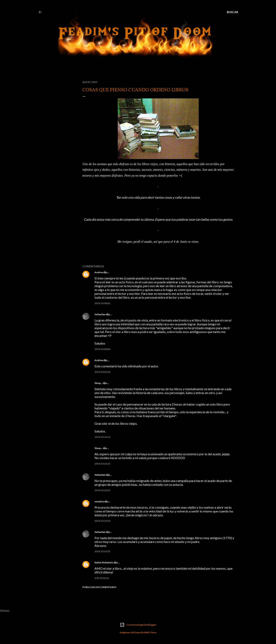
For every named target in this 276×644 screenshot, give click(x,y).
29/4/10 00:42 (102, 303)
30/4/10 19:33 (102, 521)
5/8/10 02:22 (102, 578)
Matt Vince (150, 632)
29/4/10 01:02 (102, 372)
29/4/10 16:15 (102, 464)
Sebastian (100, 314)
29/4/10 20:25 (102, 490)
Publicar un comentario (99, 587)
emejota (99, 501)
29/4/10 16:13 (102, 437)
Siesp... (98, 383)
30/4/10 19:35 (102, 551)
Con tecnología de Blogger (138, 625)
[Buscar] (232, 12)
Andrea (99, 272)
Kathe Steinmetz (104, 562)
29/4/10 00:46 (102, 349)
